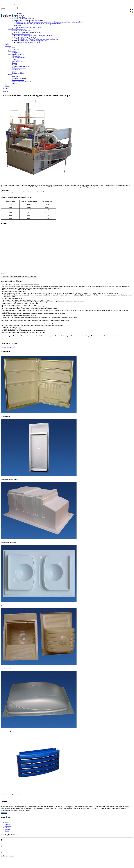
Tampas (14, 63)
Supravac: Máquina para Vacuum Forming (29, 32)
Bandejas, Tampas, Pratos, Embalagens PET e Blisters (29, 20)
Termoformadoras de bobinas (28, 19)
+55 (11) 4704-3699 (22, 5)
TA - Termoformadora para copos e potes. (29, 27)
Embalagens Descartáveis (16, 54)
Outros (10, 75)
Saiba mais (4, 813)
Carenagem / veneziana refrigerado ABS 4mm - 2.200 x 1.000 (19, 277)
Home (21, 13)
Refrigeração (12, 51)
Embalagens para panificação (21, 66)
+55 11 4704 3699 (6, 850)
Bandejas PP (16, 70)
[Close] (2, 339)
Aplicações (8, 46)
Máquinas (22, 17)
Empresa (21, 15)
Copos (14, 59)
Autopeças (15, 49)
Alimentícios (16, 56)
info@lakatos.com (8, 5)
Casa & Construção (18, 80)
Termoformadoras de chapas (17, 29)
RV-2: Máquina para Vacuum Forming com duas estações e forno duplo (38, 39)
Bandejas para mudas (19, 58)
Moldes (7, 44)
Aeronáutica (16, 76)
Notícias (7, 87)
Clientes (7, 85)
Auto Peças (12, 47)
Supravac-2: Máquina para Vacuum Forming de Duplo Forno (34, 36)
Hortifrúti (15, 65)
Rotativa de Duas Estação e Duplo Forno (24, 37)
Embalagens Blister (18, 73)
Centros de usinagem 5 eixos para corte (28, 42)
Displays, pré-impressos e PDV (22, 82)
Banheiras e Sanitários (19, 78)
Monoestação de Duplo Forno (21, 34)
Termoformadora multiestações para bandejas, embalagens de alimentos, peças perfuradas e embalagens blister (49, 22)
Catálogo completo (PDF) (9, 347)
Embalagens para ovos (19, 68)
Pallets (14, 83)
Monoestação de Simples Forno (22, 30)
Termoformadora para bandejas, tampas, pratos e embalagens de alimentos (38, 24)
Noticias (7, 829)
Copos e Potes (16, 25)
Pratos (14, 71)
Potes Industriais (17, 61)
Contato (7, 88)
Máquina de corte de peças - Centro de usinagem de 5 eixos (30, 41)
